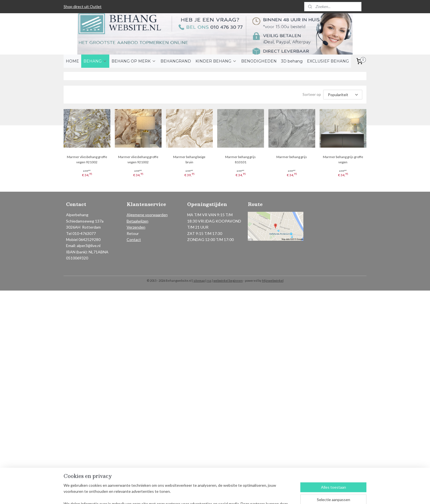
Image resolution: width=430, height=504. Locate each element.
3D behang (292, 61)
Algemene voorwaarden (147, 215)
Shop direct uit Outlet (83, 6)
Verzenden (136, 227)
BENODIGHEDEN (259, 61)
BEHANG (95, 61)
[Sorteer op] (343, 95)
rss (209, 281)
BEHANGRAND (176, 61)
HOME (72, 61)
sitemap (199, 281)
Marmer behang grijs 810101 (240, 159)
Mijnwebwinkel (273, 281)
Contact (134, 239)
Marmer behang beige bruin (189, 159)
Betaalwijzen (138, 221)
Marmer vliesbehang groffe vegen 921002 (87, 159)
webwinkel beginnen (228, 281)
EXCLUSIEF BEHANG (328, 61)
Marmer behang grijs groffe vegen (343, 159)
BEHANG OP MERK (134, 61)
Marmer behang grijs (292, 157)
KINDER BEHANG (216, 61)
